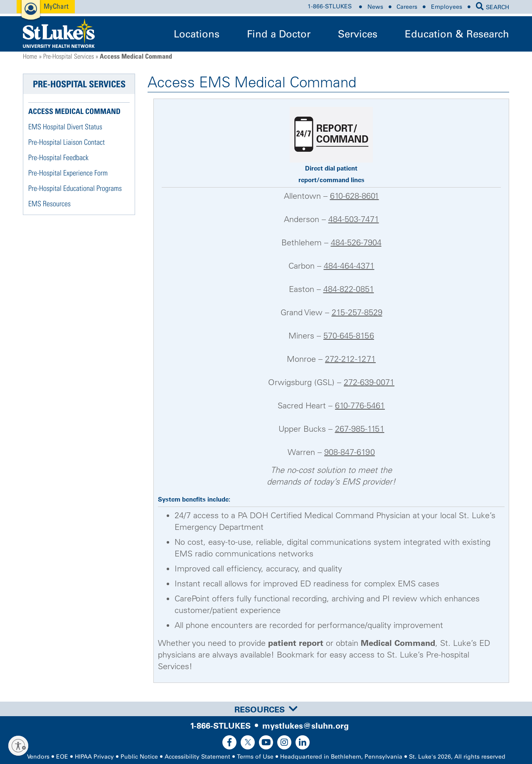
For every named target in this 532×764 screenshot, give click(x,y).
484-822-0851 (349, 289)
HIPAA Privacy (94, 757)
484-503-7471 (354, 219)
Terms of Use (255, 757)
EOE (62, 757)
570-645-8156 (349, 336)
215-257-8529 (357, 312)
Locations (197, 34)
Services (358, 34)
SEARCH (493, 7)
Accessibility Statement (197, 757)
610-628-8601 (355, 196)
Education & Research (457, 34)
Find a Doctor (279, 34)
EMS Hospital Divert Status (65, 127)
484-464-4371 (349, 266)
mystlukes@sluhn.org (305, 726)
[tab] (266, 709)
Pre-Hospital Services (69, 56)
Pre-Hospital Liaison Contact (66, 142)
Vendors (38, 757)
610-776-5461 (360, 405)
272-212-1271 (350, 359)
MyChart (56, 6)
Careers (407, 7)
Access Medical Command (74, 111)
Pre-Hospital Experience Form (68, 173)
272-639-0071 (369, 382)
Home (30, 56)
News (375, 7)
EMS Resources (49, 204)
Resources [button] (266, 710)
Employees (447, 7)
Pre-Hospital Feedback (58, 157)
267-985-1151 (360, 429)
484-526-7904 (356, 242)
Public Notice (139, 757)
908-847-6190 (350, 452)
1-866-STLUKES (330, 7)
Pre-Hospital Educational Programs (75, 188)
